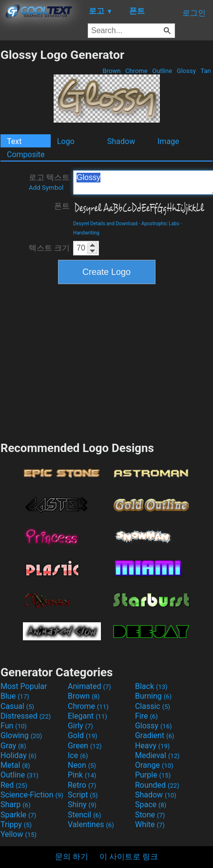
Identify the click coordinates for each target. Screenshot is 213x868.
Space (151, 805)
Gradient (155, 735)
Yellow (19, 834)
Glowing (21, 735)
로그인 (194, 13)
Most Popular (24, 686)
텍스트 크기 (49, 248)
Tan (206, 71)
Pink (82, 775)
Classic (153, 706)
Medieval (157, 755)
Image (168, 141)
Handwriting (86, 233)
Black (151, 686)
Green (85, 746)
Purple (153, 775)
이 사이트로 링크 (129, 857)
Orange (154, 765)
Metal (15, 765)
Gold (83, 735)
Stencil (84, 815)
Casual (17, 706)
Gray (13, 746)
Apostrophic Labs (160, 224)
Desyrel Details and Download (105, 224)
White (150, 824)
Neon (82, 765)
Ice (78, 755)
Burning (153, 696)
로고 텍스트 (49, 182)
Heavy (152, 746)
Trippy (16, 824)
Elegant (87, 716)
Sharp (16, 805)
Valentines (91, 824)
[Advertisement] (107, 362)
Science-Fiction (32, 795)
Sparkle (18, 815)
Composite (26, 154)
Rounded (157, 785)
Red (14, 785)
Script (83, 795)
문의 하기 (72, 857)
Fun (14, 726)
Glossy (186, 71)
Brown (111, 71)
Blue (15, 696)
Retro (82, 785)
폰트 (62, 206)
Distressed (26, 716)
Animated (89, 686)
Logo (66, 141)
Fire (146, 716)
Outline (162, 71)
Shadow (121, 141)
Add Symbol (46, 188)
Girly (80, 726)
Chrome (136, 71)
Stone (150, 815)
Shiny (82, 805)
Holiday (19, 755)
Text (14, 141)
